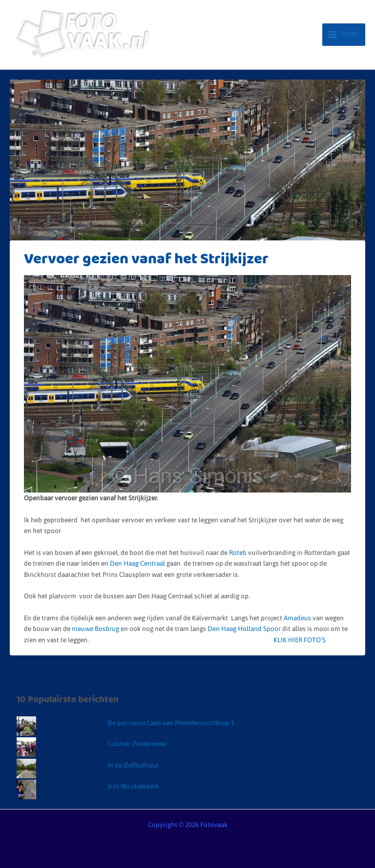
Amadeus (297, 618)
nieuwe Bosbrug (96, 629)
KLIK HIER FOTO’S (296, 640)
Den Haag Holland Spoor (245, 629)
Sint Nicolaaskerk (133, 786)
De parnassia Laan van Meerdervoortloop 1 (171, 723)
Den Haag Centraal (138, 563)
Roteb (237, 552)
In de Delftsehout (133, 765)
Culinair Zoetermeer (137, 744)
